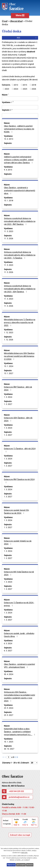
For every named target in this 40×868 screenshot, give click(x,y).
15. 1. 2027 (9, 373)
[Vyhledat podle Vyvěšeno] (20, 107)
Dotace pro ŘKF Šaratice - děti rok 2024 (18, 388)
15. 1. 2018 (9, 201)
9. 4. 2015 (8, 170)
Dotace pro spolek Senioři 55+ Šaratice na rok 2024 (17, 512)
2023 (7, 89)
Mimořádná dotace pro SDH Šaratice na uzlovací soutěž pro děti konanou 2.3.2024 (19, 356)
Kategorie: (6, 85)
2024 (16, 89)
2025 (25, 89)
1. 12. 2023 (9, 333)
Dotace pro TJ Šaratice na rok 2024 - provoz (19, 604)
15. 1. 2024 (9, 366)
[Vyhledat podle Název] (20, 99)
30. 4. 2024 (9, 674)
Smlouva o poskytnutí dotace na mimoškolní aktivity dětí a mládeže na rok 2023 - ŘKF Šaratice (20, 221)
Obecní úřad (16, 21)
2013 (16, 85)
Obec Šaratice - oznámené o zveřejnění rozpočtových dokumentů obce (20, 190)
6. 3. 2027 (8, 651)
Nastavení (30, 865)
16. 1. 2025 (9, 742)
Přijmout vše (11, 865)
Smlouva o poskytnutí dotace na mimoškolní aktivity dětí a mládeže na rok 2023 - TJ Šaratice (20, 255)
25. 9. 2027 (9, 715)
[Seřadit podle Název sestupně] (9, 95)
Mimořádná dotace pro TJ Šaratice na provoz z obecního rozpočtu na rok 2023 (20, 322)
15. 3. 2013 (9, 139)
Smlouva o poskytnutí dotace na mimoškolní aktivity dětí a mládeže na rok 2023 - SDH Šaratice (20, 289)
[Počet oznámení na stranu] (34, 763)
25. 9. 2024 (9, 708)
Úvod (5, 21)
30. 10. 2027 (9, 749)
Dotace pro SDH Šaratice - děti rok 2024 (18, 419)
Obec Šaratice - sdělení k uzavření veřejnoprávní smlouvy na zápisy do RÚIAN (19, 129)
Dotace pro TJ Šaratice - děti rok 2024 (20, 450)
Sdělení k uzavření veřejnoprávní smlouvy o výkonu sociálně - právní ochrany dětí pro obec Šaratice (19, 160)
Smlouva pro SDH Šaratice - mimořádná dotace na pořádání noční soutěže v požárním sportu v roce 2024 (19, 696)
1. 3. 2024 (8, 397)
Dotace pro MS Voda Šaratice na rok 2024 (19, 573)
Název (5, 95)
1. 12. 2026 (9, 340)
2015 (25, 85)
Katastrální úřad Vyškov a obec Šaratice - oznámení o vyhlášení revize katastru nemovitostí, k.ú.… (20, 732)
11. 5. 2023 (9, 231)
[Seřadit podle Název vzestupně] (9, 94)
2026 (34, 89)
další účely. (24, 853)
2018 (34, 85)
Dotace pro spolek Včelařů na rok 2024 (18, 542)
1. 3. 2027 (8, 404)
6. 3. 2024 (8, 643)
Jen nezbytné (21, 865)
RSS (27, 38)
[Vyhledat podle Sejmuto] (20, 115)
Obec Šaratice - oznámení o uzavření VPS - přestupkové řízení (19, 666)
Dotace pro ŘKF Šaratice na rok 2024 (19, 481)
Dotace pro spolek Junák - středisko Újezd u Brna (19, 635)
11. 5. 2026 (9, 238)
